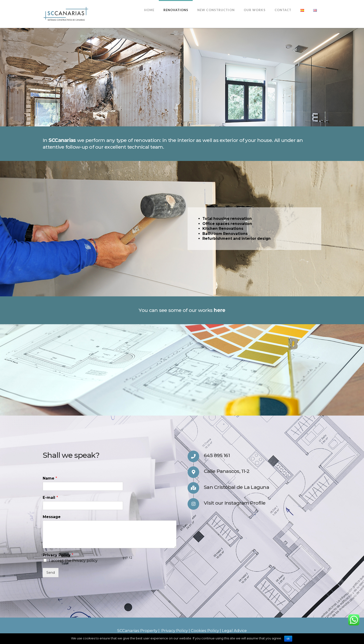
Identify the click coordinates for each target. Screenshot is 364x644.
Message (52, 517)
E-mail (50, 498)
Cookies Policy (205, 631)
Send (51, 573)
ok (288, 639)
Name (50, 478)
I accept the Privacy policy (73, 561)
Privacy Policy (58, 555)
